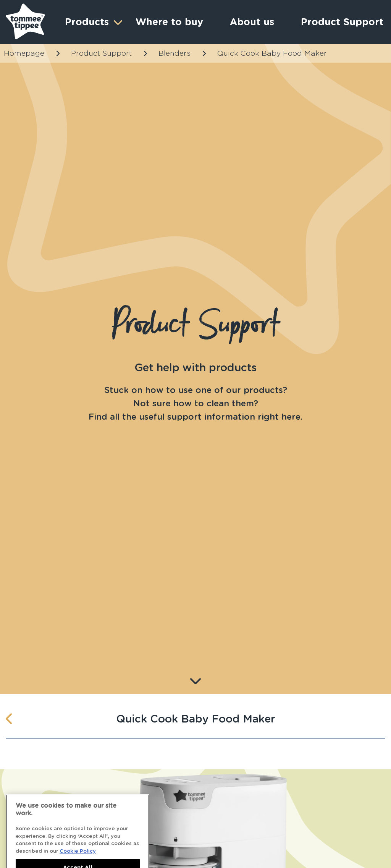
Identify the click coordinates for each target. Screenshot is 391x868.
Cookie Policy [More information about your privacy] (78, 855)
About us (252, 22)
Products (93, 22)
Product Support (101, 53)
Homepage (24, 53)
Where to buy (169, 22)
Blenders (174, 53)
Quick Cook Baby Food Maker (272, 53)
